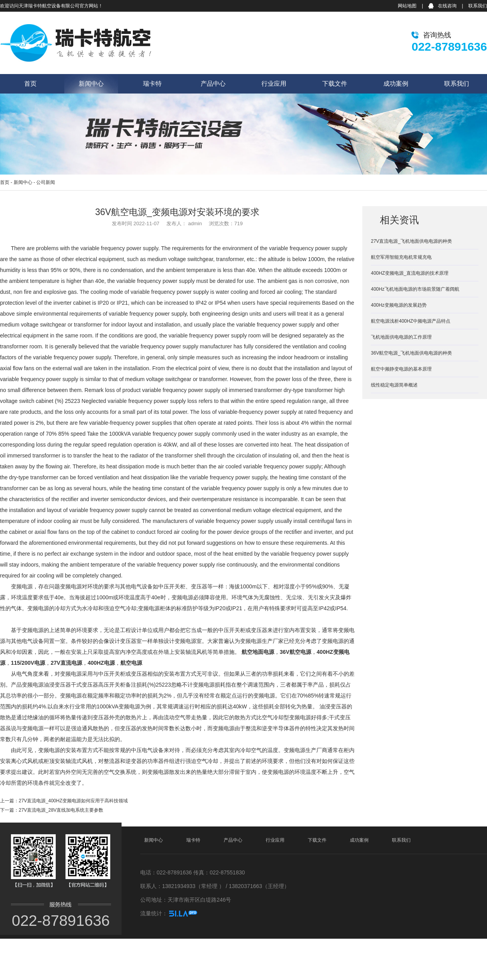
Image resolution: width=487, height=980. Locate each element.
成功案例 (396, 84)
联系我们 (478, 6)
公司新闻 (46, 182)
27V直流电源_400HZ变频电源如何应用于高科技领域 (73, 801)
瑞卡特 (152, 84)
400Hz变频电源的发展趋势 (399, 305)
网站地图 (407, 6)
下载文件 (335, 84)
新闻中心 (91, 84)
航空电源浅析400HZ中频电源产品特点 (411, 321)
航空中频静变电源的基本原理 (401, 369)
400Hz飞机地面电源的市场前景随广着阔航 (415, 289)
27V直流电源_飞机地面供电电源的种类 (411, 241)
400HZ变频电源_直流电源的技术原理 (410, 273)
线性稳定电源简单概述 (394, 385)
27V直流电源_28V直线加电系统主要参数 (61, 810)
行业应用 (274, 84)
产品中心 (213, 84)
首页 (30, 84)
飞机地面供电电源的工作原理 (401, 337)
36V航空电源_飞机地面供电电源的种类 (411, 353)
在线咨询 (447, 6)
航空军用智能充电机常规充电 (401, 257)
